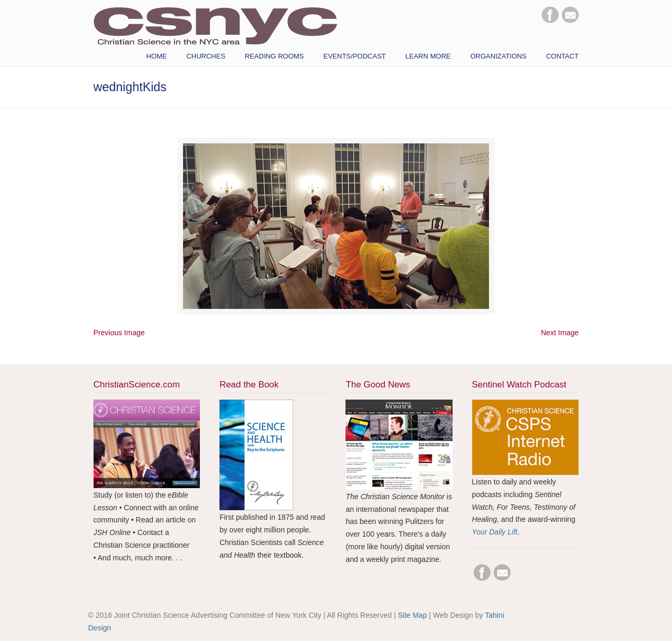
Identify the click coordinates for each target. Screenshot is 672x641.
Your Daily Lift (495, 532)
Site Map (412, 615)
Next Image (560, 333)
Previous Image (119, 333)
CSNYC (215, 25)
